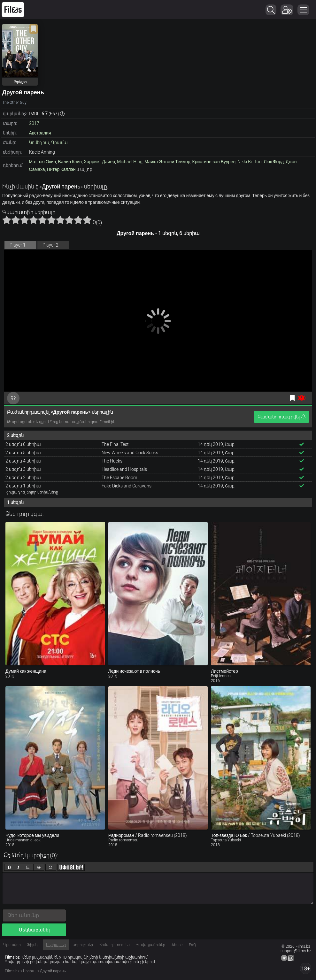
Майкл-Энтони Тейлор (167, 162)
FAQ (192, 945)
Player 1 (18, 245)
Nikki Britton (250, 162)
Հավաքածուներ (151, 945)
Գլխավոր (12, 945)
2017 (34, 123)
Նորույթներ (83, 945)
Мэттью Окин (43, 162)
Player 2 (50, 245)
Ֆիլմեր (33, 945)
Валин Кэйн (70, 162)
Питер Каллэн (61, 169)
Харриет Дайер (99, 162)
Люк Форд (274, 162)
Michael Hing (130, 162)
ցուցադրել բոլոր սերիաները (32, 492)
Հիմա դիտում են (115, 945)
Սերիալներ (56, 945)
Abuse (177, 945)
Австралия (40, 133)
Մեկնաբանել (34, 930)
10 (87, 220)
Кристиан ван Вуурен (214, 162)
